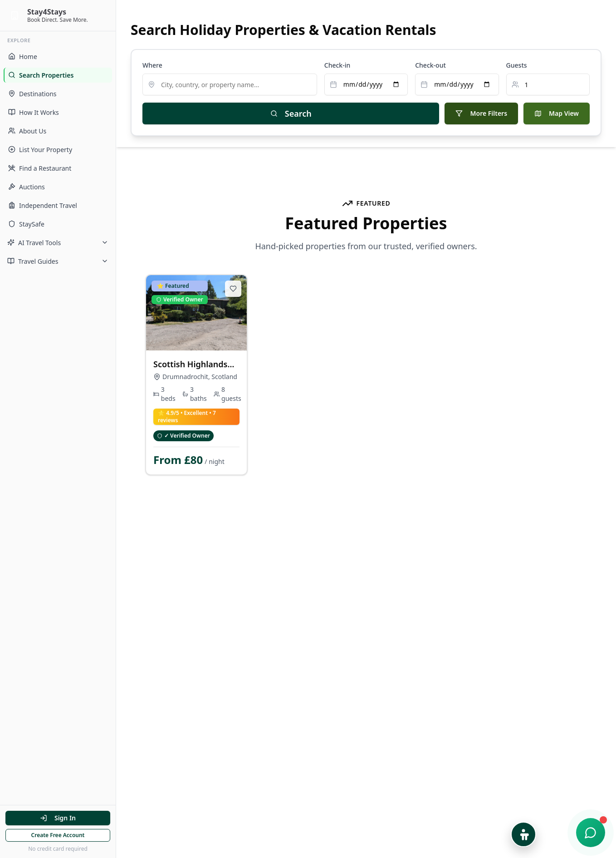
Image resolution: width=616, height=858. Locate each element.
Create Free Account (58, 835)
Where (152, 65)
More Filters (481, 113)
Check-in (337, 65)
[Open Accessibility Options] (523, 834)
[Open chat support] (591, 833)
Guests (517, 65)
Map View (557, 113)
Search (291, 113)
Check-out (430, 65)
